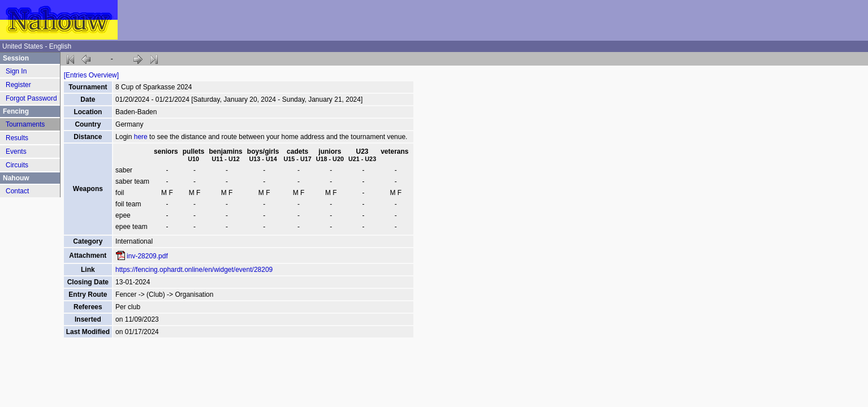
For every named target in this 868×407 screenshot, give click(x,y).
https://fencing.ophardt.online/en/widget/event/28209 (194, 270)
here (141, 137)
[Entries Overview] (91, 75)
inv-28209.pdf (147, 256)
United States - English (37, 46)
